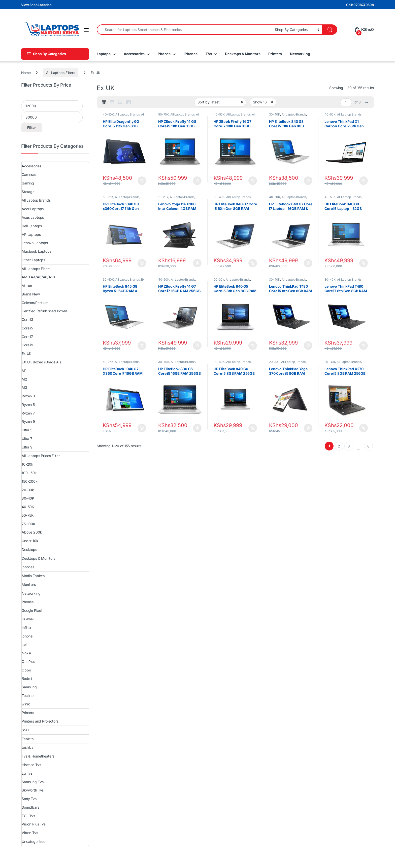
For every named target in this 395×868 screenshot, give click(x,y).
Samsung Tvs (32, 782)
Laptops (104, 54)
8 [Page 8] (368, 446)
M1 (24, 371)
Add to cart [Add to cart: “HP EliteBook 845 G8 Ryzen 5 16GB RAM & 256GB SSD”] (142, 346)
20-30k (219, 279)
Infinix (26, 628)
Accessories (134, 54)
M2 (24, 379)
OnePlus (28, 662)
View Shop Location (36, 5)
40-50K (108, 114)
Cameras (29, 175)
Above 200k (32, 532)
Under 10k (30, 541)
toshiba (28, 747)
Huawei (28, 619)
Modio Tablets (33, 576)
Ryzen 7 (28, 413)
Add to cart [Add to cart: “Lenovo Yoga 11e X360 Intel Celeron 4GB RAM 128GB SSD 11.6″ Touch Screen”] (197, 263)
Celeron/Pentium (35, 303)
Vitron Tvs (30, 833)
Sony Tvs (29, 799)
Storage (28, 192)
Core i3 (27, 319)
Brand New (31, 294)
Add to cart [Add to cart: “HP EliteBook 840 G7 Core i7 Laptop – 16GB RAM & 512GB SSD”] (308, 263)
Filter (32, 127)
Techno (28, 695)
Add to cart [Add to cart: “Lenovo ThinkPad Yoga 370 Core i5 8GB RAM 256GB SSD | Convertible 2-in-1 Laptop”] (308, 428)
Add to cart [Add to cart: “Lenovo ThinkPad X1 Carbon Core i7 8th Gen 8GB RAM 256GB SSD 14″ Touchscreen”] (364, 181)
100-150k (29, 473)
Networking (300, 54)
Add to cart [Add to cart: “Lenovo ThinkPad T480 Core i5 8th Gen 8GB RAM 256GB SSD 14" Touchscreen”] (308, 346)
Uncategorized (34, 841)
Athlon (27, 286)
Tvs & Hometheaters (38, 756)
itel (24, 644)
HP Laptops (31, 234)
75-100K (28, 524)
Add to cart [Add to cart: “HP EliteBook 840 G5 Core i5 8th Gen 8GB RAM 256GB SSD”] (253, 346)
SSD (25, 730)
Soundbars (30, 807)
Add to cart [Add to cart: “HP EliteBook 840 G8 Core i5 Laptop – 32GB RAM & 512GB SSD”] (364, 263)
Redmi (27, 678)
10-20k (163, 197)
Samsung (29, 687)
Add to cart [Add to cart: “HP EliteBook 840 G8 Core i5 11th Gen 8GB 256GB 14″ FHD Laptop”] (308, 181)
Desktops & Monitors (243, 54)
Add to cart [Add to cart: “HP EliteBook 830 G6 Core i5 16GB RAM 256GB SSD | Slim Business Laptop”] (197, 428)
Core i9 (27, 345)
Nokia (26, 653)
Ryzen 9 (28, 421)
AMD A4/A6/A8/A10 (38, 277)
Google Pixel (32, 610)
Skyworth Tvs (33, 790)
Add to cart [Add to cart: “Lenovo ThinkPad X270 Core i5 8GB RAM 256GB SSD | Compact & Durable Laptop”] (364, 428)
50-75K (163, 114)
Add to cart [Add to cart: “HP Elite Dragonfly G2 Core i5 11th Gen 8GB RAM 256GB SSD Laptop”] (142, 181)
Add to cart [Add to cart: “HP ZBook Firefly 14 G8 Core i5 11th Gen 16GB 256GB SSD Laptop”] (197, 181)
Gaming (28, 183)
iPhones (191, 54)
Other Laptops (33, 260)
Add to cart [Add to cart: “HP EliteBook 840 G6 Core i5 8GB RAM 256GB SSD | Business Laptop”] (253, 428)
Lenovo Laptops (35, 243)
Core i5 (27, 328)
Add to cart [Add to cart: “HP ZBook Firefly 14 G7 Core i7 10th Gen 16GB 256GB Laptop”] (253, 181)
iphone (27, 636)
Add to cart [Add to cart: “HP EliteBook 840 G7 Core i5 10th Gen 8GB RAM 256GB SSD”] (253, 263)
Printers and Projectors (40, 721)
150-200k (30, 481)
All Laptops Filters (60, 73)
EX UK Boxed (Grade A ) (41, 362)
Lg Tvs (27, 773)
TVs (209, 54)
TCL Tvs (28, 816)
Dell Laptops (32, 226)
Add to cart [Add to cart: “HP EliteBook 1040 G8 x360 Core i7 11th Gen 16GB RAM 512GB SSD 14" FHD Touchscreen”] (142, 263)
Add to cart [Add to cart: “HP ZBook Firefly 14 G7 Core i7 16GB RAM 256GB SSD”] (197, 346)
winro (26, 704)
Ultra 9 (27, 447)
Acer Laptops (33, 209)
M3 (24, 387)
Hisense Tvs (31, 765)
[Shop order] (220, 102)
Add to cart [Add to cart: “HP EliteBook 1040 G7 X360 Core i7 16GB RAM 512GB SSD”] (142, 428)
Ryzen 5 (28, 405)
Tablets (28, 739)
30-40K (275, 114)
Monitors (29, 584)
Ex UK (26, 353)
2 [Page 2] (339, 446)
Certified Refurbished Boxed (44, 311)
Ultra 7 (27, 439)
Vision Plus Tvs (34, 824)
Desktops (29, 550)
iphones (28, 567)
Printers (275, 54)
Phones (164, 54)
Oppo (26, 670)
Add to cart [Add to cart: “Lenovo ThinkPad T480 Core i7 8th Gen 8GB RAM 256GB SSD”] (364, 346)
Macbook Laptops (37, 251)
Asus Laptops (33, 217)
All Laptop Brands (128, 114)
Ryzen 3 (28, 396)
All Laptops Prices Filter (41, 456)
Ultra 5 (27, 430)
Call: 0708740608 (360, 5)
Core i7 (27, 337)
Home (26, 73)
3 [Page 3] (349, 446)
